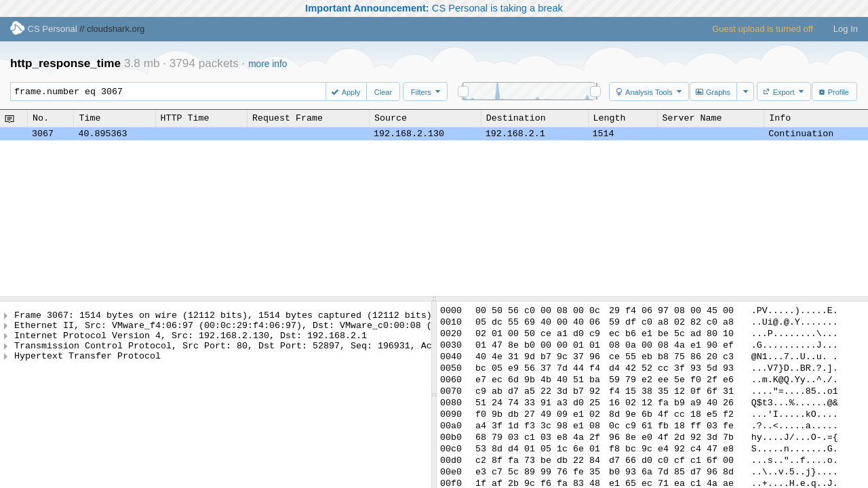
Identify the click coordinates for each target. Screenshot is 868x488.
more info (268, 64)
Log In (846, 29)
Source (391, 118)
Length (610, 118)
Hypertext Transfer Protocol (87, 365)
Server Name (692, 118)
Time (90, 118)
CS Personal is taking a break (434, 8)
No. (41, 118)
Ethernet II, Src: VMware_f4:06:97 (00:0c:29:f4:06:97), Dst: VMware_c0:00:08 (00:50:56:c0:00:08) (272, 329)
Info (780, 118)
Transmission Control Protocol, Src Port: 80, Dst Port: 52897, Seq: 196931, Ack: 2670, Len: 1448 (272, 353)
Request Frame (288, 118)
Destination (516, 118)
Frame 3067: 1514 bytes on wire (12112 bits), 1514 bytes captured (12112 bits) (223, 317)
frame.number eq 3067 (174, 91)
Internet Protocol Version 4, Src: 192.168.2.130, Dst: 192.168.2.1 (191, 341)
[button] (347, 91)
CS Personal (44, 29)
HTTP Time (185, 118)
